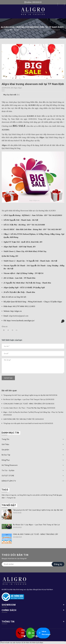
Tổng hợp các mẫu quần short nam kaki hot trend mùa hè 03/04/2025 (28, 423)
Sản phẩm (5, 450)
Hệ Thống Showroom (10, 465)
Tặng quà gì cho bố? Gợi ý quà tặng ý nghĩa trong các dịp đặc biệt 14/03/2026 (30, 395)
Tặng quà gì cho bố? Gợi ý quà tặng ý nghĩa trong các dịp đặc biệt (38, 510)
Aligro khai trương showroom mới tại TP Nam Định (33, 84)
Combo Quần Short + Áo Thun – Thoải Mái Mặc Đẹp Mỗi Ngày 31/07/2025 (29, 408)
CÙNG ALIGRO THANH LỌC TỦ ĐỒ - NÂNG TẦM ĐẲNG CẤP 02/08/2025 (29, 404)
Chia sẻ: (5, 327)
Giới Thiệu (5, 444)
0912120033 (37, 2)
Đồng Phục (6, 460)
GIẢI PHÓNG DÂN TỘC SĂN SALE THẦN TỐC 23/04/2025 (24, 419)
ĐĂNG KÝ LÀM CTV (9, 481)
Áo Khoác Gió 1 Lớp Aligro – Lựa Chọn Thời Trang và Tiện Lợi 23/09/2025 (29, 399)
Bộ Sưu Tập (6, 455)
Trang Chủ (5, 439)
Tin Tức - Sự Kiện (8, 470)
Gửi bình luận (8, 378)
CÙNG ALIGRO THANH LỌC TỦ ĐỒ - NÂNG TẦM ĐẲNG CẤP (35, 534)
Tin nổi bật (9, 505)
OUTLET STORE (8, 476)
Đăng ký (58, 564)
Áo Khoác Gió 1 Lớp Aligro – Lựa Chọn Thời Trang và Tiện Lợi (36, 525)
